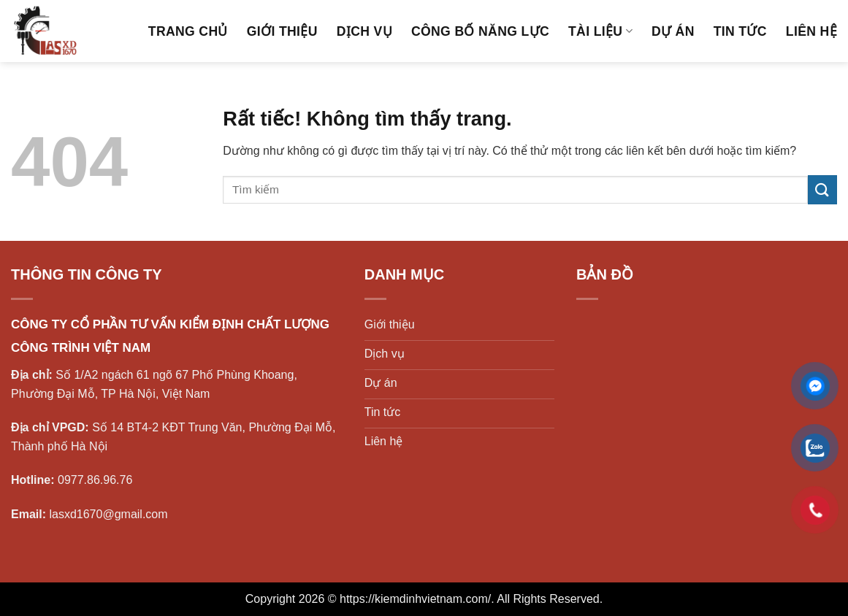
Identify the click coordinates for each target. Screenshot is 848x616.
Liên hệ (811, 31)
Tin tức (740, 31)
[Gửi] (822, 189)
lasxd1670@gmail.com (108, 514)
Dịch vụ (364, 31)
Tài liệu (600, 31)
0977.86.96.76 (95, 480)
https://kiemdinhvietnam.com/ (415, 599)
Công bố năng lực (480, 31)
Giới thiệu (282, 31)
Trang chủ (188, 31)
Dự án (673, 31)
